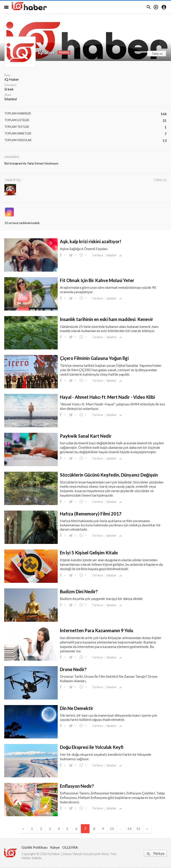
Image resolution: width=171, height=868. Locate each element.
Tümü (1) (160, 180)
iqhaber (46, 52)
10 (115, 829)
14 (134, 829)
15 (144, 829)
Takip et (157, 53)
